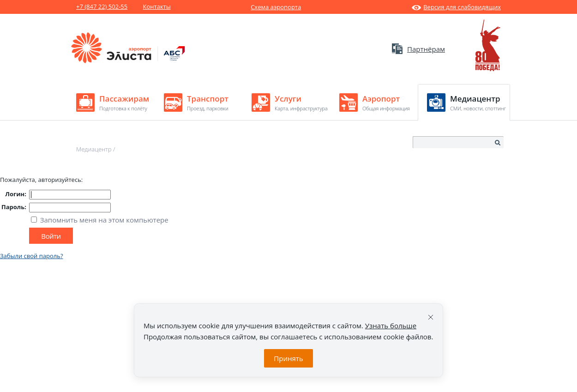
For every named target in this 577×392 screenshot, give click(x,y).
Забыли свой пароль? (32, 256)
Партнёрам (418, 49)
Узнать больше (391, 326)
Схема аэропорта (276, 7)
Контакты (157, 6)
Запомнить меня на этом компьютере (103, 220)
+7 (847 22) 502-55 (102, 6)
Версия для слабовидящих (456, 7)
